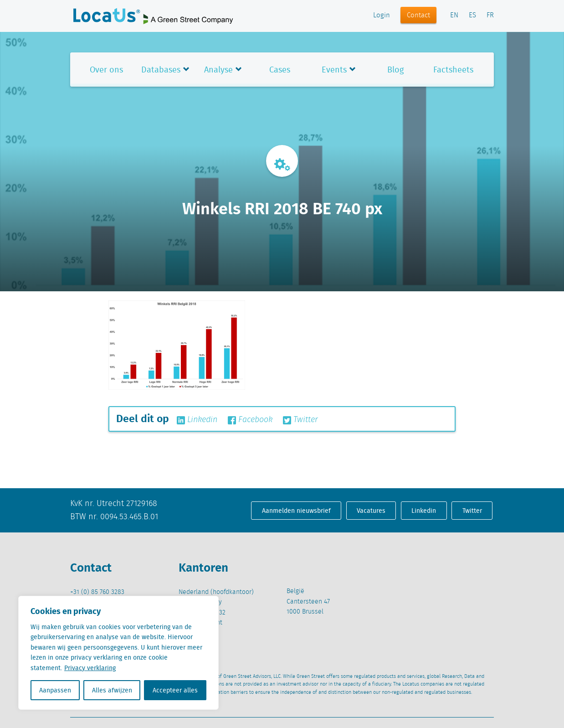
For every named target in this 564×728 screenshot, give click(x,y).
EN (454, 15)
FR (490, 15)
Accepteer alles (175, 690)
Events (334, 70)
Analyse (218, 70)
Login (382, 15)
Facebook (250, 420)
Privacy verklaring (90, 668)
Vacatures (371, 511)
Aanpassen (55, 690)
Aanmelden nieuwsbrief (296, 511)
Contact (418, 15)
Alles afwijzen (112, 690)
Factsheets (453, 70)
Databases (161, 70)
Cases (280, 70)
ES (472, 15)
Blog (395, 70)
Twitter (300, 420)
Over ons (106, 70)
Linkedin (197, 420)
